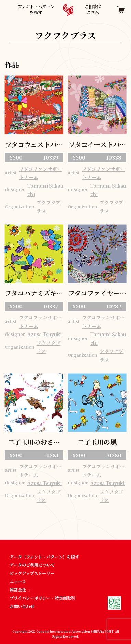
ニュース (18, 582)
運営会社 (20, 590)
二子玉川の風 (97, 442)
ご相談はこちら (93, 10)
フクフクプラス (49, 207)
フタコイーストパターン (97, 145)
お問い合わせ (22, 606)
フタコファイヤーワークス (97, 294)
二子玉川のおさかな (34, 443)
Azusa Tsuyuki (44, 334)
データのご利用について (32, 565)
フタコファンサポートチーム (41, 173)
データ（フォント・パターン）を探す (44, 557)
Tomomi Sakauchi (45, 190)
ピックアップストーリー (32, 573)
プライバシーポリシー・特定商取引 (42, 598)
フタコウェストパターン (34, 145)
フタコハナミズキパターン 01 (34, 294)
